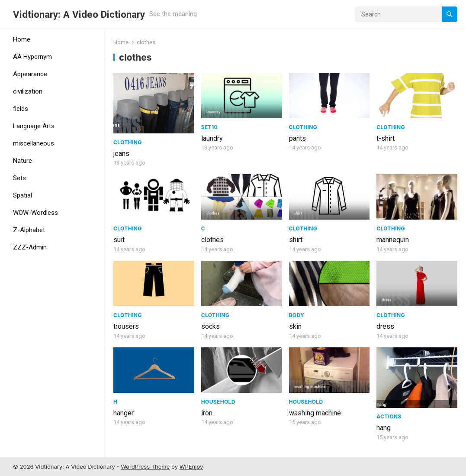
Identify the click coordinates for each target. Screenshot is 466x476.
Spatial (22, 195)
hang (384, 428)
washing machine (315, 413)
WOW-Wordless (35, 213)
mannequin (393, 240)
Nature (22, 161)
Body (297, 315)
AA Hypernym (32, 57)
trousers (126, 326)
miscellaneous (34, 143)
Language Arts (34, 126)
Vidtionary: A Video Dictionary (79, 14)
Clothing (128, 142)
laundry (212, 138)
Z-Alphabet (29, 230)
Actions (389, 416)
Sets (19, 178)
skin (295, 326)
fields (21, 109)
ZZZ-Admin (30, 247)
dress (385, 326)
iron (207, 413)
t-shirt (386, 138)
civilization (28, 91)
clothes (212, 240)
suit (119, 240)
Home (22, 39)
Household (218, 402)
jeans (121, 154)
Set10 (209, 127)
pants (297, 138)
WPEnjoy (191, 466)
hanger (124, 413)
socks (211, 326)
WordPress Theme (145, 466)
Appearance (30, 74)
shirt (296, 240)
